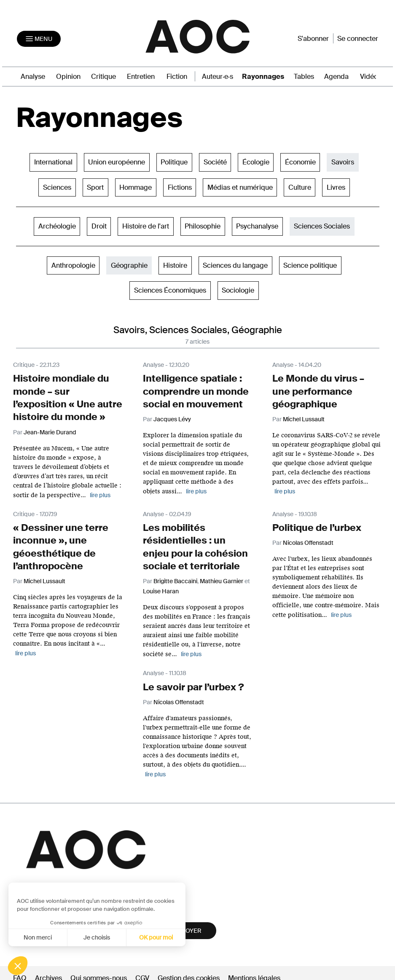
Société (215, 161)
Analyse (33, 75)
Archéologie (57, 225)
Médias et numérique (240, 186)
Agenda (336, 75)
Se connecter (358, 38)
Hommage (136, 186)
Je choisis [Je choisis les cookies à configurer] (49, 937)
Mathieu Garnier (222, 572)
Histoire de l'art (146, 225)
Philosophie (203, 225)
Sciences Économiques (170, 289)
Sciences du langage (235, 264)
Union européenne (117, 161)
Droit (99, 225)
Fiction (177, 75)
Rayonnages (263, 75)
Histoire (175, 264)
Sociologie (238, 289)
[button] (18, 966)
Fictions (180, 186)
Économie (300, 161)
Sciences (57, 186)
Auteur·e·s (218, 75)
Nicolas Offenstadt (308, 536)
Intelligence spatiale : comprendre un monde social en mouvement (189, 389)
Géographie (129, 264)
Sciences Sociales (322, 225)
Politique (174, 161)
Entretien (141, 75)
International (53, 161)
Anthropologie (73, 264)
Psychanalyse (257, 225)
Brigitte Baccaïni (175, 572)
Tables (304, 75)
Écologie (256, 161)
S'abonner (313, 38)
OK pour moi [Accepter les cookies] (108, 937)
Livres (336, 186)
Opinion (68, 75)
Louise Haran (161, 582)
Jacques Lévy (172, 415)
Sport (95, 186)
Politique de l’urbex (313, 522)
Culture (300, 186)
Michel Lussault (304, 415)
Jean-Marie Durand (50, 427)
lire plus (100, 490)
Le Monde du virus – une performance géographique (313, 389)
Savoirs (343, 161)
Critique (103, 75)
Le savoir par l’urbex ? (188, 678)
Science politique (310, 264)
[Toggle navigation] (39, 38)
